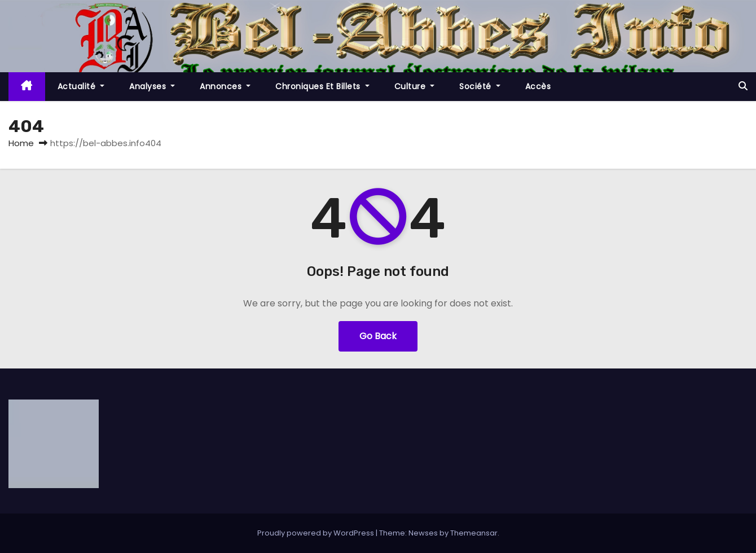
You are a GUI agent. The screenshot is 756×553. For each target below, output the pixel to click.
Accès (538, 86)
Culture (415, 86)
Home (21, 143)
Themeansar (474, 533)
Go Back (378, 336)
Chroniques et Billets (322, 86)
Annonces (225, 86)
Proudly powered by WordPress (317, 533)
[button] (743, 86)
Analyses (152, 86)
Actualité (81, 86)
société (480, 86)
